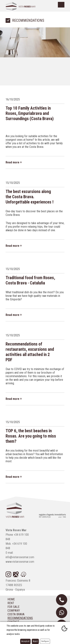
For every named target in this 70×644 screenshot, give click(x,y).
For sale (13, 607)
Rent (11, 603)
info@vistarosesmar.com (20, 557)
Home (11, 599)
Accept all (25, 641)
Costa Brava (16, 614)
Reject (35, 641)
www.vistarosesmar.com (20, 562)
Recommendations (20, 618)
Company (14, 611)
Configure (45, 641)
